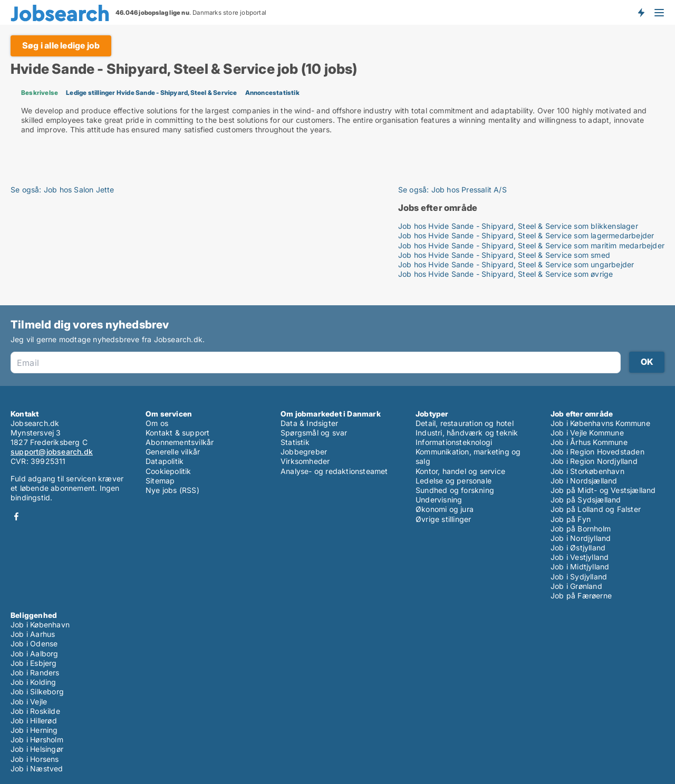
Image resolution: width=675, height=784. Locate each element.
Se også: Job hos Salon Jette (62, 190)
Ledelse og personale (454, 481)
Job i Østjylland (578, 548)
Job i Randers (35, 672)
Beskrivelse (40, 93)
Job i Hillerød (34, 720)
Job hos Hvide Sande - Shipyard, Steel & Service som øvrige (506, 274)
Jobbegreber (304, 452)
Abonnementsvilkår (180, 442)
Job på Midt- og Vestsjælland (603, 490)
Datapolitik (165, 461)
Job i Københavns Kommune (600, 423)
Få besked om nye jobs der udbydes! (641, 12)
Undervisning (439, 500)
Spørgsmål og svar (314, 433)
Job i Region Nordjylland (594, 461)
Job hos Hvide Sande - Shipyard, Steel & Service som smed (504, 255)
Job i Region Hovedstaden (597, 452)
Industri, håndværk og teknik (467, 433)
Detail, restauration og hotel (465, 423)
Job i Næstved (37, 768)
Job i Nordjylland (581, 538)
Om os (157, 423)
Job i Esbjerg (34, 663)
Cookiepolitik (168, 471)
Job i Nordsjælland (584, 481)
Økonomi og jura (445, 509)
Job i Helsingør (37, 749)
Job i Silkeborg (37, 691)
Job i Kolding (33, 682)
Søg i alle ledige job (61, 45)
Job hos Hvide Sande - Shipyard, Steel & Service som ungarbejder (516, 264)
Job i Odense (34, 643)
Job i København (40, 625)
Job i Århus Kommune (589, 442)
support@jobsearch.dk (52, 452)
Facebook (16, 516)
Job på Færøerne (581, 596)
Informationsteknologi (454, 442)
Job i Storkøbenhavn (587, 471)
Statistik (295, 442)
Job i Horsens (35, 759)
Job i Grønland (576, 586)
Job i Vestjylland (580, 557)
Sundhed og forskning (455, 490)
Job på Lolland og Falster (596, 509)
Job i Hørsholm (37, 739)
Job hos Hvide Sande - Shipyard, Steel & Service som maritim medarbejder (531, 245)
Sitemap (160, 481)
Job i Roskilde (35, 711)
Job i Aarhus (33, 634)
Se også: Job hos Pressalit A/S (452, 190)
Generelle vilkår (173, 452)
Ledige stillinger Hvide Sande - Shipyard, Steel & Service (151, 93)
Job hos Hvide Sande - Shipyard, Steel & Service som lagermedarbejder (526, 235)
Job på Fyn (571, 519)
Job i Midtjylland (580, 567)
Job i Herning (34, 730)
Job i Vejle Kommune (587, 433)
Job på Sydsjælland (586, 500)
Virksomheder (305, 461)
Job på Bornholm (581, 529)
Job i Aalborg (35, 654)
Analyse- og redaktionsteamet (334, 471)
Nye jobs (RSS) (172, 490)
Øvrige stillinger (443, 519)
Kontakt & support (177, 433)
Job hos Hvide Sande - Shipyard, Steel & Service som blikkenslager (518, 226)
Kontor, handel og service (460, 471)
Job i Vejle (29, 701)
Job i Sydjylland (579, 577)
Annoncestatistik (272, 93)
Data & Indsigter (309, 423)
